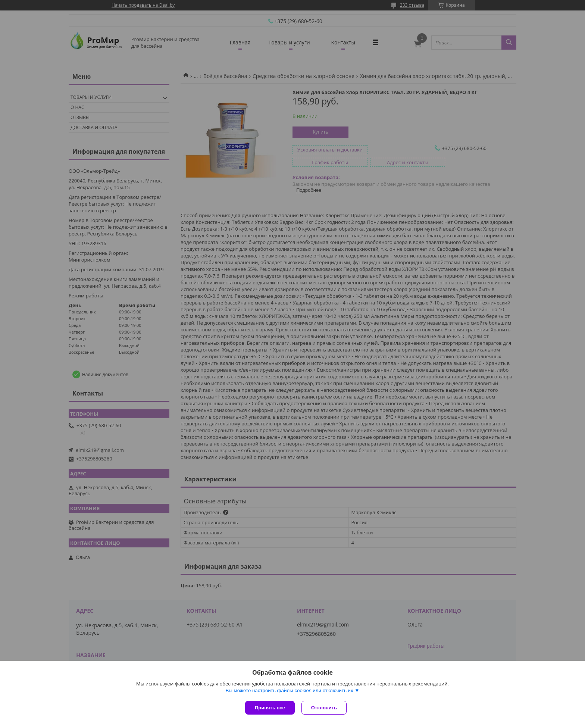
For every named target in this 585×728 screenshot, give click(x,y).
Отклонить (325, 708)
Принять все (270, 708)
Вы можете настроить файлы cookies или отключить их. (290, 691)
